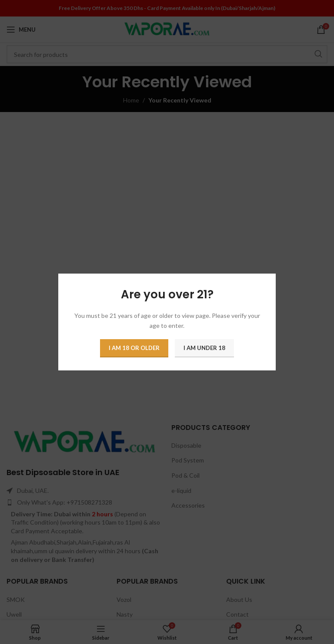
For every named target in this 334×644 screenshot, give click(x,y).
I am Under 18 (204, 348)
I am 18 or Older (134, 348)
